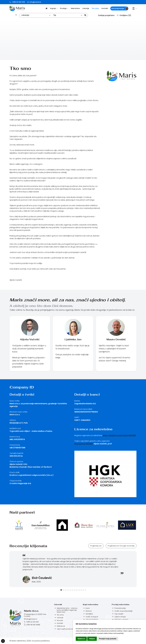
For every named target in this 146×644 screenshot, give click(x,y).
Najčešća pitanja (121, 619)
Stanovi (89, 611)
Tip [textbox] (55, 15)
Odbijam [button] (92, 639)
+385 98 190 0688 (33, 625)
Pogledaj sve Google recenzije (121, 546)
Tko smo (95, 8)
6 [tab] (71, 590)
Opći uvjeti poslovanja (66, 629)
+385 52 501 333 (17, 2)
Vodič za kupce (92, 617)
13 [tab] (83, 590)
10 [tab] (78, 590)
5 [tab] (69, 590)
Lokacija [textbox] (25, 15)
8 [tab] (74, 590)
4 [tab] (67, 590)
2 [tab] (63, 590)
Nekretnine (75, 8)
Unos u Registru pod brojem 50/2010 (119, 435)
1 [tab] (61, 590)
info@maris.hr (34, 2)
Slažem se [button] (81, 639)
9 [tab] (76, 590)
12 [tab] (82, 590)
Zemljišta (89, 614)
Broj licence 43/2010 (84, 444)
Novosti (60, 620)
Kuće (88, 608)
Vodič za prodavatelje (123, 611)
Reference (61, 626)
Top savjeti (119, 614)
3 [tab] (65, 590)
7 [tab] (73, 590)
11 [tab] (80, 590)
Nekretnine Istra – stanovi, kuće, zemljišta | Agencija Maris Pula (67, 610)
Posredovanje (120, 608)
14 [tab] (85, 590)
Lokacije (86, 8)
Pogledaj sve (96, 546)
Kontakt (105, 8)
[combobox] (36, 15)
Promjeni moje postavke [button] (108, 639)
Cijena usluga (120, 617)
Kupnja (54, 8)
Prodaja (64, 8)
